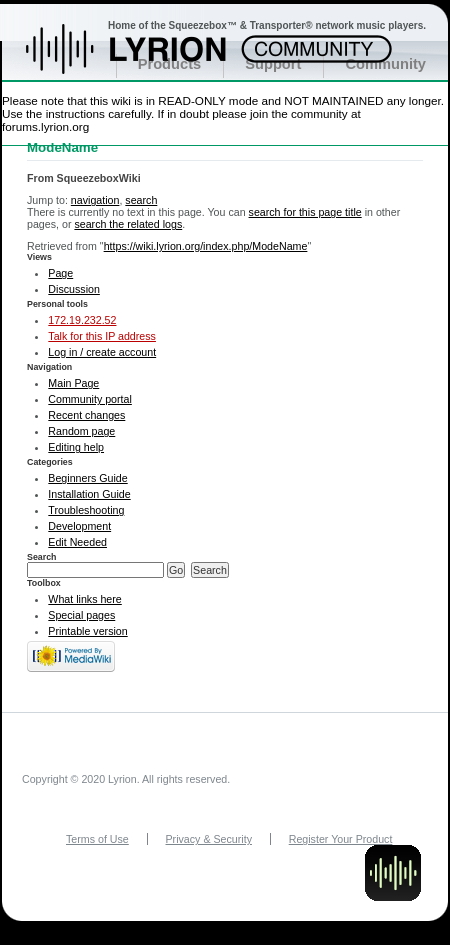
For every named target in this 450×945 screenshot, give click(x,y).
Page (60, 273)
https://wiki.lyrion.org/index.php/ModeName (206, 246)
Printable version (87, 631)
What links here (84, 599)
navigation (95, 200)
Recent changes (86, 415)
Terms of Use (97, 839)
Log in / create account (102, 352)
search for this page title (305, 212)
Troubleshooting (86, 510)
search (141, 200)
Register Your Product (341, 839)
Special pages (81, 615)
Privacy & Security (209, 839)
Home (147, 59)
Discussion (74, 289)
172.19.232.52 (82, 320)
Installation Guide (89, 494)
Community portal (90, 399)
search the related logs (128, 224)
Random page (81, 431)
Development (79, 526)
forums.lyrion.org (45, 126)
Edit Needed (77, 542)
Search (42, 557)
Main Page (73, 383)
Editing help (76, 447)
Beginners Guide (87, 478)
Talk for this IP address (102, 336)
